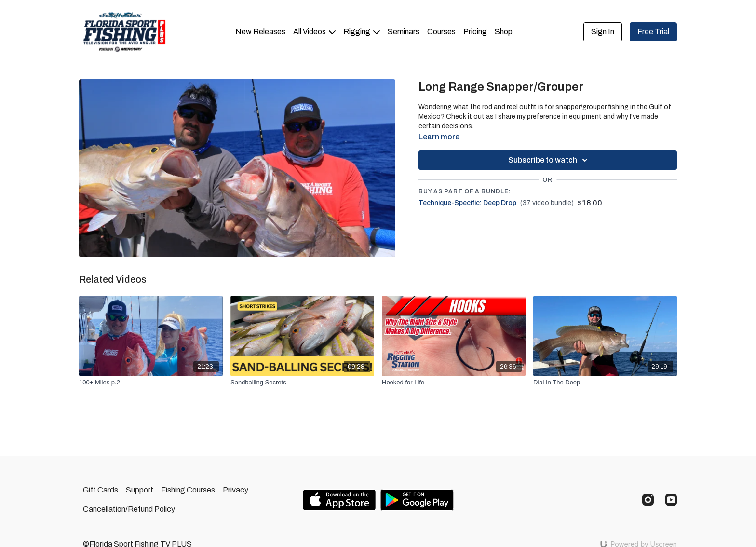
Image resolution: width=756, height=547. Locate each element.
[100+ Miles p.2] (151, 383)
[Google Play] (417, 500)
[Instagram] (648, 500)
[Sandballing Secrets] (302, 383)
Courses (441, 32)
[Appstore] (339, 500)
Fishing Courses (188, 490)
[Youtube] (671, 500)
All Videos (314, 32)
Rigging (362, 32)
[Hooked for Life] (454, 383)
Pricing (475, 32)
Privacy (236, 490)
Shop (504, 32)
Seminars (404, 32)
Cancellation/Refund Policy (129, 509)
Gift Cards (101, 490)
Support (140, 490)
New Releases (260, 32)
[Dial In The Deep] (605, 383)
